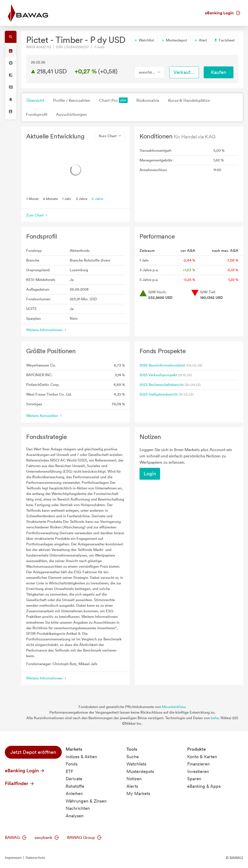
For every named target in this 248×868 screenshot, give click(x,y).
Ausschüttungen (71, 114)
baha (215, 718)
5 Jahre (98, 199)
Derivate (74, 779)
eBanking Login (223, 13)
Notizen (134, 779)
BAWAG (16, 837)
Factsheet (224, 40)
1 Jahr (67, 199)
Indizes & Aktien (81, 757)
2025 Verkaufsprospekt (158, 375)
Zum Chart (37, 215)
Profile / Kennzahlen (72, 100)
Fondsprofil (37, 114)
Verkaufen (185, 72)
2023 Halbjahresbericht (159, 394)
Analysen (75, 816)
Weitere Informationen (47, 330)
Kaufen (219, 72)
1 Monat (32, 199)
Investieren (198, 771)
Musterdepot (174, 40)
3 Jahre (82, 199)
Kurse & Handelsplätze (189, 100)
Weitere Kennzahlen (45, 416)
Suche (133, 757)
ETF (69, 771)
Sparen (194, 779)
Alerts (132, 786)
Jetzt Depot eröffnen (33, 752)
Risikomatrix (148, 100)
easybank (47, 837)
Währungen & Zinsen (86, 801)
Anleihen (74, 793)
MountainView (174, 707)
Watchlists (136, 764)
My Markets (138, 793)
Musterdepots (140, 771)
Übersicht (35, 100)
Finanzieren (198, 764)
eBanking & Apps (204, 786)
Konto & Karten (202, 757)
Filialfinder (20, 783)
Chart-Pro (113, 100)
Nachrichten (78, 808)
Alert (200, 40)
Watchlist (144, 40)
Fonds (72, 764)
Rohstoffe (75, 786)
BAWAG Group (84, 837)
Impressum (13, 858)
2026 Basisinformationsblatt (162, 365)
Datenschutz (35, 858)
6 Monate (50, 199)
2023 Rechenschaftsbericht (162, 385)
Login (150, 474)
